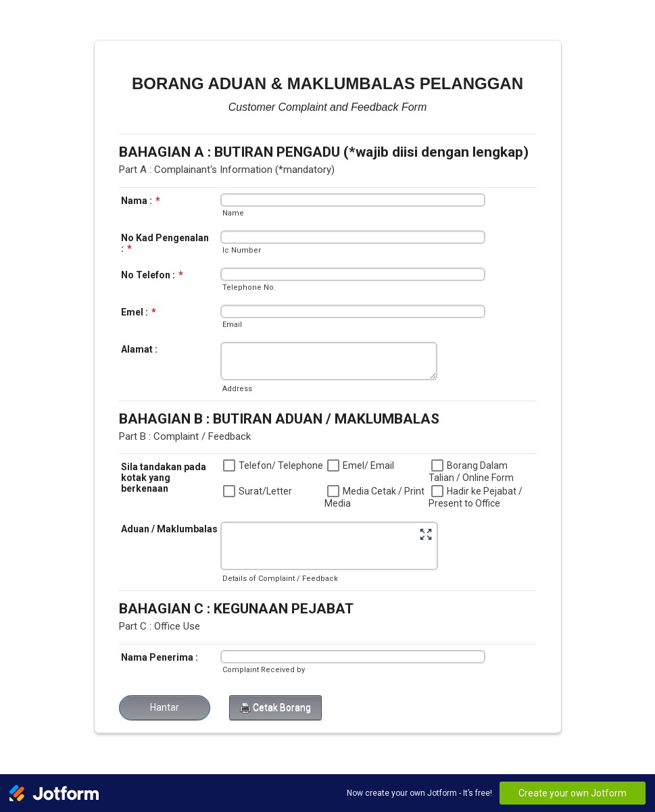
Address (237, 389)
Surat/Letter (265, 491)
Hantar (165, 707)
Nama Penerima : (160, 657)
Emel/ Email (368, 465)
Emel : (139, 312)
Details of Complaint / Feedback (280, 579)
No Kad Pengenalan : (165, 243)
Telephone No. (249, 287)
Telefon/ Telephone (281, 465)
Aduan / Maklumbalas (169, 529)
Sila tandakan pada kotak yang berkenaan (164, 478)
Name (233, 213)
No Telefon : (152, 275)
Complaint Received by (264, 670)
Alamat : (139, 349)
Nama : (141, 201)
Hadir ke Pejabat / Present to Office (476, 497)
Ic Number (242, 250)
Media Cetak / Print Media (374, 497)
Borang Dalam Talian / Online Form (471, 472)
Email (232, 325)
